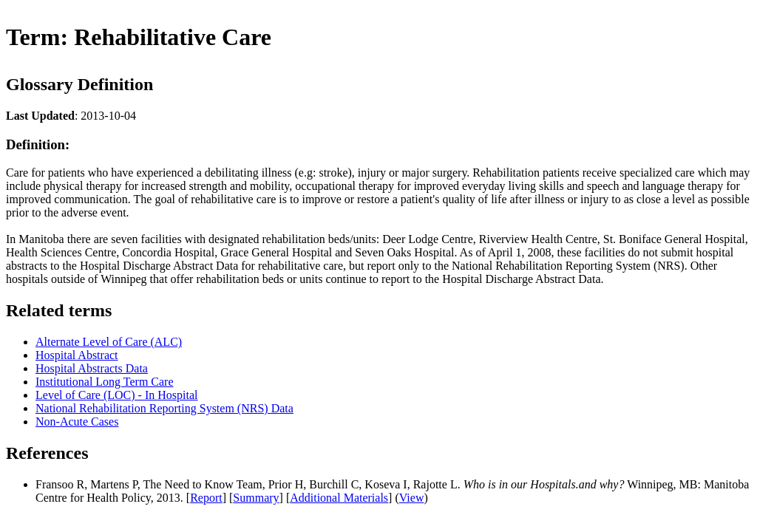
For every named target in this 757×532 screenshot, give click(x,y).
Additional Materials (339, 498)
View (412, 498)
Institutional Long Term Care (105, 382)
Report (206, 498)
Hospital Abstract (77, 355)
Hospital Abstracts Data (92, 368)
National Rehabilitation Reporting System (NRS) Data (164, 408)
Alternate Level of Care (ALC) (109, 342)
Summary (256, 498)
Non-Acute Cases (77, 422)
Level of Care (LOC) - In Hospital (116, 395)
